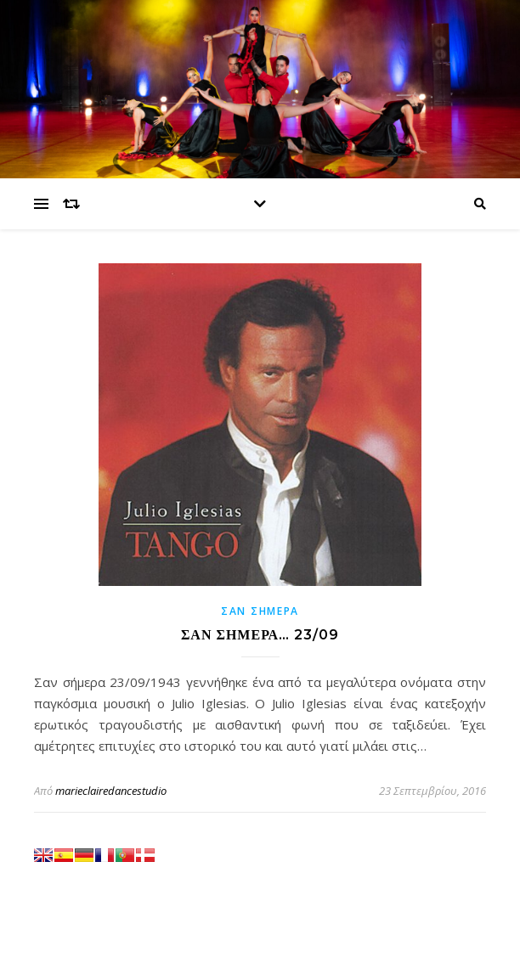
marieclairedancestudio (111, 791)
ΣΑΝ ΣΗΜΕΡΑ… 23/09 (260, 635)
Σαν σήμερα (260, 611)
